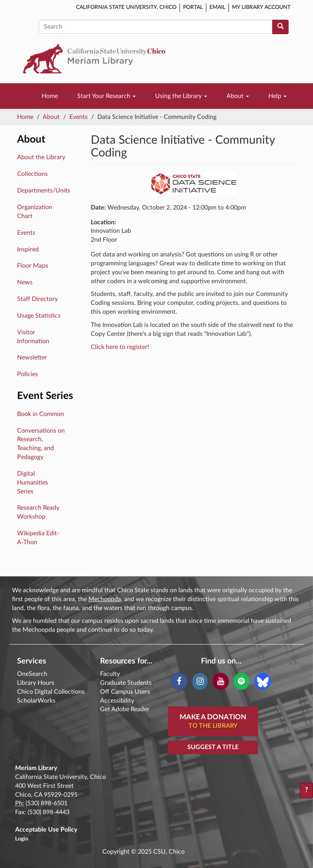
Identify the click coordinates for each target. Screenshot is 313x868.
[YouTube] (220, 681)
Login (22, 839)
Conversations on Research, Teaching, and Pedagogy (41, 444)
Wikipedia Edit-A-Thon (38, 538)
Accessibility (117, 701)
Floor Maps (33, 266)
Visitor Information (33, 337)
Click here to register (119, 347)
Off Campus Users (125, 692)
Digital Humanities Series (33, 483)
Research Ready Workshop (38, 512)
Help (278, 96)
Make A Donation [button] (213, 722)
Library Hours (36, 683)
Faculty (110, 674)
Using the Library (181, 96)
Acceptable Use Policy (46, 830)
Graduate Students (126, 683)
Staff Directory (37, 299)
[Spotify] (241, 681)
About (238, 96)
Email (217, 7)
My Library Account (261, 7)
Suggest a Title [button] (213, 747)
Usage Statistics (39, 316)
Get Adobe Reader (125, 709)
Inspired (28, 249)
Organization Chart (35, 212)
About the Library (41, 157)
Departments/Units (44, 191)
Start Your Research (106, 96)
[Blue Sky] (263, 681)
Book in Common (41, 414)
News (25, 282)
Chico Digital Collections (51, 692)
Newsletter (32, 358)
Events (79, 117)
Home (50, 96)
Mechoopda (105, 599)
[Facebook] (179, 681)
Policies (28, 374)
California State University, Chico (126, 7)
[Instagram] (200, 681)
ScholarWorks (36, 701)
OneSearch (32, 674)
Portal (193, 7)
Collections (32, 174)
